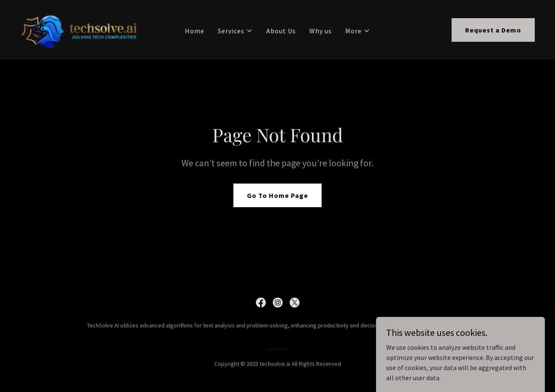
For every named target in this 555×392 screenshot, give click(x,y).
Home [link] (195, 31)
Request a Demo (493, 30)
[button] (235, 31)
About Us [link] (281, 31)
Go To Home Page (277, 195)
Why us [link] (321, 31)
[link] (80, 29)
